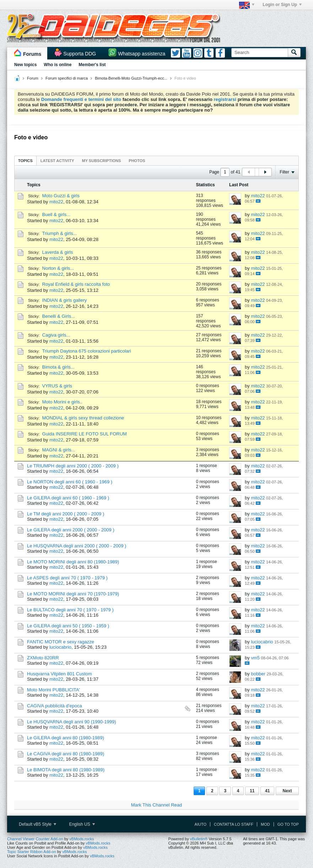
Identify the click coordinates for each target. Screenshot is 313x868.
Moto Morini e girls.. (62, 402)
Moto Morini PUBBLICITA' (53, 690)
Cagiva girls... (56, 335)
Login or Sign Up (282, 5)
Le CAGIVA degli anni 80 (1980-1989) (66, 754)
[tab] (25, 160)
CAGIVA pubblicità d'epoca (55, 706)
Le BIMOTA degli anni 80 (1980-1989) (66, 770)
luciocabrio (60, 647)
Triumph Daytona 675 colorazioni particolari (87, 351)
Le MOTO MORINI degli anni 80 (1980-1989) (73, 562)
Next (287, 791)
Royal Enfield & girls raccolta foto (76, 284)
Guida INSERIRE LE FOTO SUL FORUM (85, 434)
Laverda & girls (58, 252)
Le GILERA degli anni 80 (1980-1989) (66, 738)
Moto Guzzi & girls (61, 196)
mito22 (56, 202)
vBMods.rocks (82, 839)
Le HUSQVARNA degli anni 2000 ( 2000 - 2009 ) (77, 546)
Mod (265, 824)
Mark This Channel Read (157, 805)
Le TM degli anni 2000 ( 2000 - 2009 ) (66, 514)
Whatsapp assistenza (142, 54)
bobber (258, 674)
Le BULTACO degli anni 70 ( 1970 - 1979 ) (70, 610)
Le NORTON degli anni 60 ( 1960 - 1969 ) (70, 482)
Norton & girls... (58, 268)
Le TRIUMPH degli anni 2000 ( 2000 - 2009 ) (73, 466)
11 (252, 791)
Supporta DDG (80, 54)
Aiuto (201, 824)
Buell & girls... (56, 215)
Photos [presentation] (137, 161)
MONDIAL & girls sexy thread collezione (83, 418)
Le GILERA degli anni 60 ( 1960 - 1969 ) (68, 498)
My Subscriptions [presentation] (102, 161)
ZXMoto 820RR (43, 658)
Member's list (92, 65)
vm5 (255, 658)
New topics (25, 65)
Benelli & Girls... (59, 316)
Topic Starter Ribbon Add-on (32, 852)
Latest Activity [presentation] (57, 161)
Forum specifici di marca (67, 78)
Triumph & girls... (60, 233)
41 (267, 791)
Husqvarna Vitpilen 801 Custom (60, 674)
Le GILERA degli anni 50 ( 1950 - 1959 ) (68, 626)
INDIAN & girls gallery (65, 300)
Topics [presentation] (25, 161)
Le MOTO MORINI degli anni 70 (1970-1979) (73, 594)
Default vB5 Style (37, 824)
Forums (32, 54)
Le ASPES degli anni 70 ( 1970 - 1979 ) (67, 578)
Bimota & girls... (58, 367)
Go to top (288, 824)
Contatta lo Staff (234, 824)
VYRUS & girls (57, 386)
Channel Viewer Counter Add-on (35, 839)
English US (82, 824)
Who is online (58, 65)
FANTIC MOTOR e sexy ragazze (61, 642)
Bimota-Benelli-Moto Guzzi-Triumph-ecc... (131, 78)
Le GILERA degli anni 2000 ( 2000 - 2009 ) (71, 530)
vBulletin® (199, 839)
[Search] (260, 53)
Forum (33, 78)
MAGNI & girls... (59, 450)
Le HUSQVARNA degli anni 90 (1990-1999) (72, 722)
